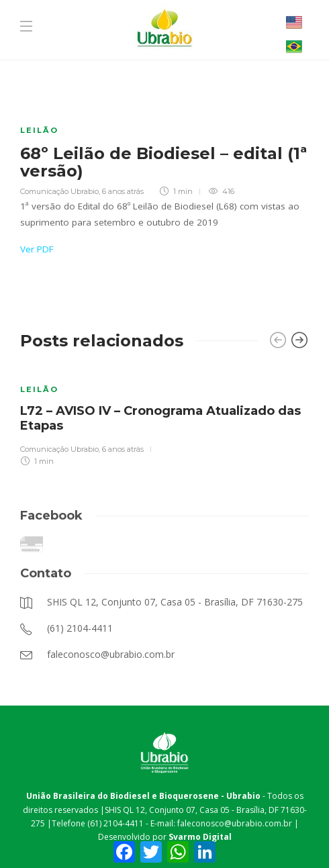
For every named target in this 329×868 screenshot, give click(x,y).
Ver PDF (37, 249)
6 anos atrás (123, 191)
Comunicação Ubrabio (59, 191)
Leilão (39, 130)
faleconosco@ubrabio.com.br (235, 823)
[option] (164, 417)
